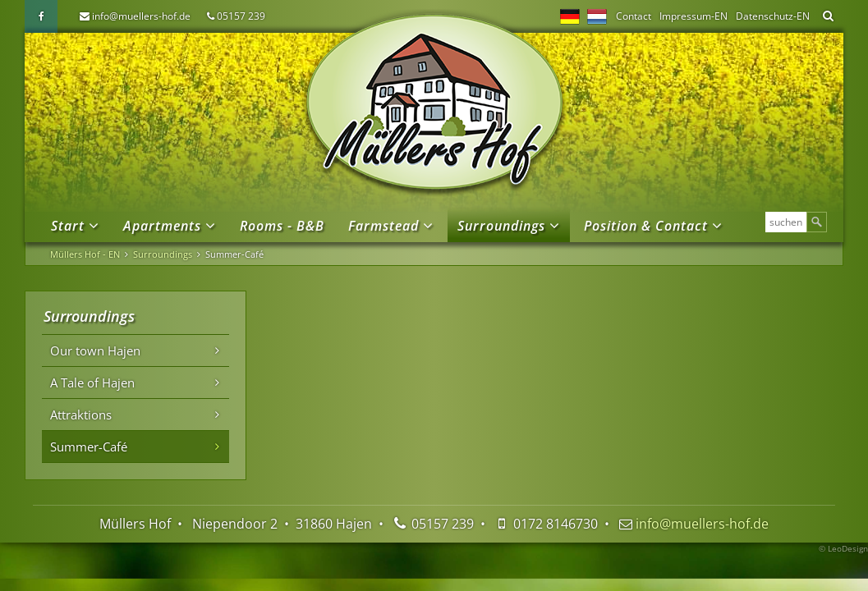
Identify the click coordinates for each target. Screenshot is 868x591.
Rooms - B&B (282, 226)
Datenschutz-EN (773, 16)
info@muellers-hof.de (141, 16)
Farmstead (383, 226)
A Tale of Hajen (92, 383)
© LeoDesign (843, 548)
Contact (634, 16)
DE (570, 16)
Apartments (162, 226)
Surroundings (501, 226)
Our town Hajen (95, 350)
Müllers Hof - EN (85, 254)
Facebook (41, 16)
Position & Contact (646, 226)
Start (68, 226)
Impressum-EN (693, 16)
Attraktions (81, 415)
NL (597, 16)
